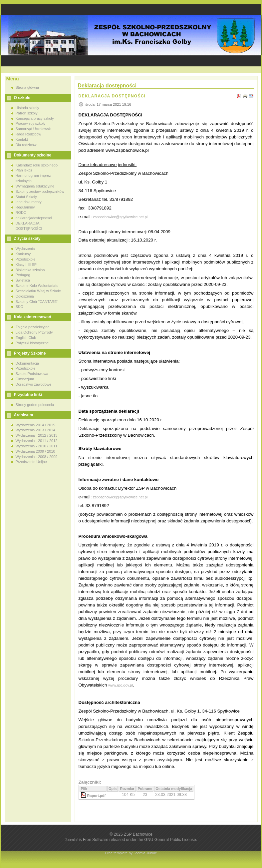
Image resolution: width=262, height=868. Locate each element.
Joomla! (71, 840)
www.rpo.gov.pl (121, 685)
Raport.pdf (97, 796)
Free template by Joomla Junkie (131, 853)
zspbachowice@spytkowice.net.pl (120, 217)
